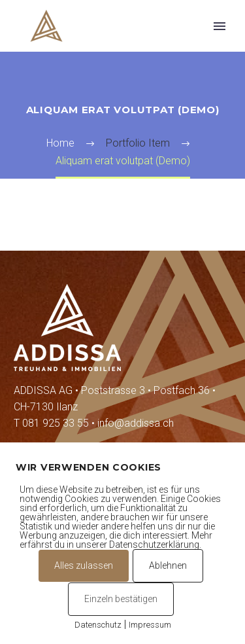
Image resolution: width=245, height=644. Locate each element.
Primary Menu (220, 26)
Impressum (150, 625)
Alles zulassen (84, 565)
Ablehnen (168, 565)
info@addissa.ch (136, 423)
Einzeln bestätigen (121, 599)
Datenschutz (98, 625)
